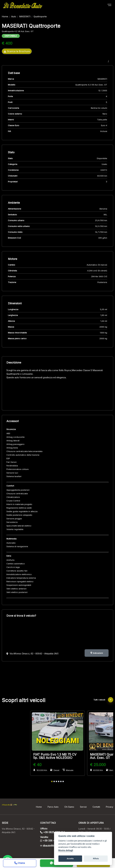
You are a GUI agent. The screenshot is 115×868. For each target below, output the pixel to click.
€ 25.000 (98, 765)
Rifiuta (96, 859)
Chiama (20, 863)
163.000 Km (40, 770)
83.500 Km (96, 770)
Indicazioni (97, 653)
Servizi (83, 807)
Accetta (70, 859)
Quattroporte (40, 16)
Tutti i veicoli (103, 700)
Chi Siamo (69, 807)
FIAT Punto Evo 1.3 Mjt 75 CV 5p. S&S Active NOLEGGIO (55, 756)
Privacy (110, 807)
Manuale (68, 770)
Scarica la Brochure (17, 51)
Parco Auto (53, 807)
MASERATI (25, 16)
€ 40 (37, 765)
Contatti (96, 807)
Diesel (55, 770)
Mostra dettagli (66, 850)
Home (5, 16)
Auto (14, 16)
